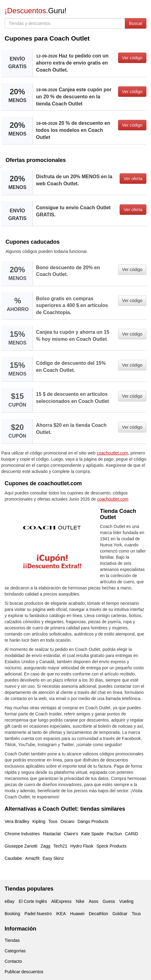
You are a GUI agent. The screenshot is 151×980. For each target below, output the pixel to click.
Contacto (13, 961)
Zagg (46, 846)
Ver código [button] (132, 58)
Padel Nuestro (38, 914)
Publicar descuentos (24, 972)
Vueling (126, 901)
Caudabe (13, 858)
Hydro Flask (82, 846)
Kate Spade (92, 834)
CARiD (131, 834)
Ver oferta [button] (133, 179)
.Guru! (36, 11)
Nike (80, 901)
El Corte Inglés (33, 901)
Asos (93, 901)
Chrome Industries (22, 834)
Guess (109, 901)
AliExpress (62, 901)
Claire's (71, 834)
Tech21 (60, 846)
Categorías (15, 951)
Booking (12, 914)
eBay (10, 901)
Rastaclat (52, 834)
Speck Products (111, 846)
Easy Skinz (53, 858)
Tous (53, 821)
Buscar (136, 23)
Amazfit (32, 858)
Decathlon (98, 914)
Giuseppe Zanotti (21, 846)
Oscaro (68, 821)
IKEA (61, 914)
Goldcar (120, 914)
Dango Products (93, 821)
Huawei (77, 914)
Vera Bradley (17, 821)
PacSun (114, 834)
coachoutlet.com (113, 453)
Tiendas (12, 940)
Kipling (39, 821)
